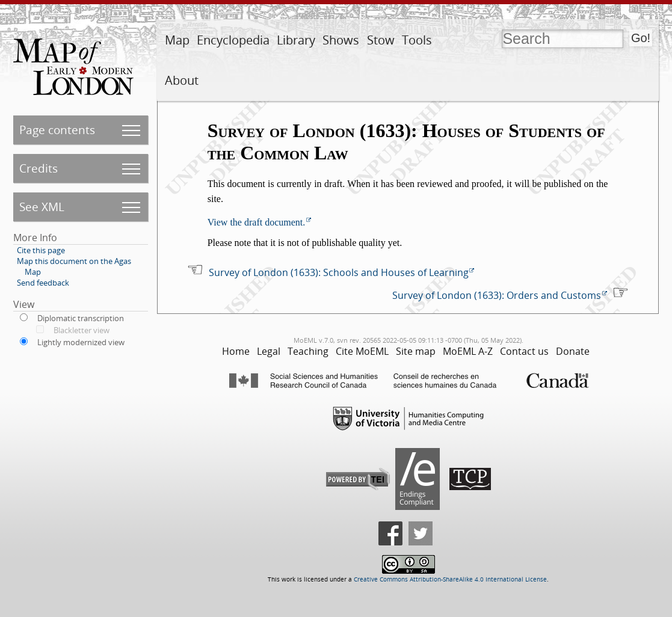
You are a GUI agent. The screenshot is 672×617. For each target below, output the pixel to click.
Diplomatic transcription (81, 318)
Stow (381, 40)
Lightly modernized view (81, 342)
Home (236, 351)
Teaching (308, 351)
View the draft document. (257, 222)
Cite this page (41, 250)
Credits (39, 168)
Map (177, 40)
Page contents (57, 130)
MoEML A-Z (468, 351)
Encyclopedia (233, 40)
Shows (341, 40)
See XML (42, 207)
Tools (417, 40)
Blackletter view (82, 330)
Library (296, 40)
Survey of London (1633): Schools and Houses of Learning (339, 272)
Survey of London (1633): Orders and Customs (497, 295)
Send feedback (43, 283)
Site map (416, 351)
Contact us (524, 351)
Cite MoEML (362, 351)
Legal (269, 351)
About (182, 80)
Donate (573, 351)
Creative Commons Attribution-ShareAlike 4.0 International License (450, 579)
